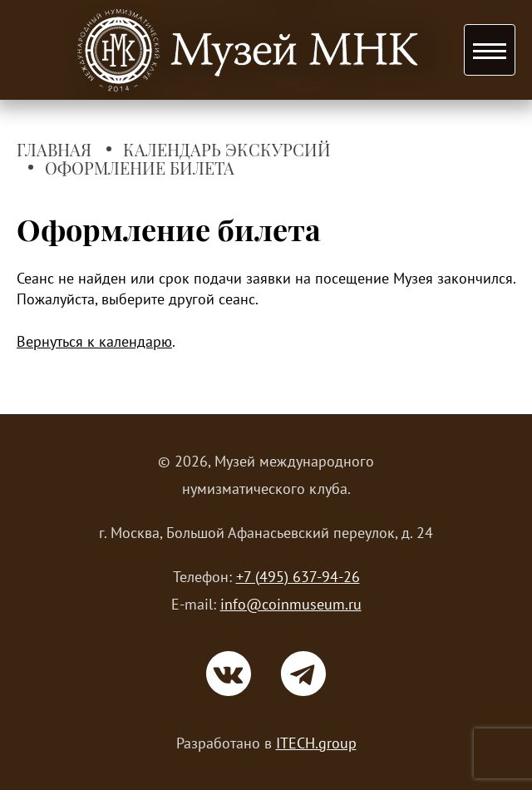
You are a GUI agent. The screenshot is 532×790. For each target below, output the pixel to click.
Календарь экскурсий (227, 151)
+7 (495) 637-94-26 (298, 577)
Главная (54, 151)
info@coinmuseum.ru (291, 604)
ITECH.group (316, 743)
